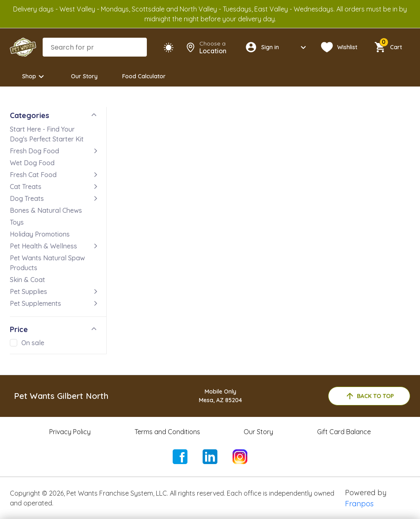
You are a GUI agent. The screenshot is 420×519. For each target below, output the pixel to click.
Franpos (359, 504)
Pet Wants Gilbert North (61, 396)
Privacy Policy (70, 432)
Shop (34, 76)
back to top (369, 396)
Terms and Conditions (167, 432)
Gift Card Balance (344, 432)
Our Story (84, 76)
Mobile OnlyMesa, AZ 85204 (220, 396)
